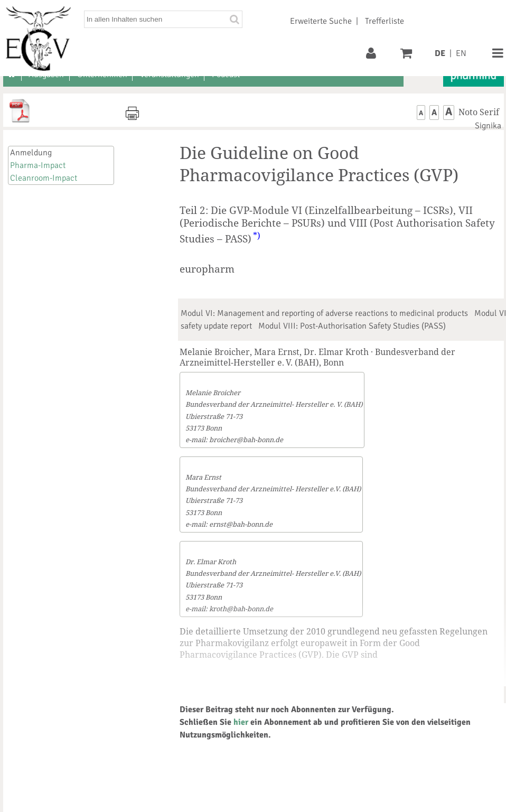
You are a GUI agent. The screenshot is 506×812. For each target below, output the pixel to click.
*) (257, 236)
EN (461, 53)
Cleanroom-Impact (44, 178)
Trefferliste (385, 21)
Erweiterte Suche (321, 21)
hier (241, 722)
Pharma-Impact (38, 165)
